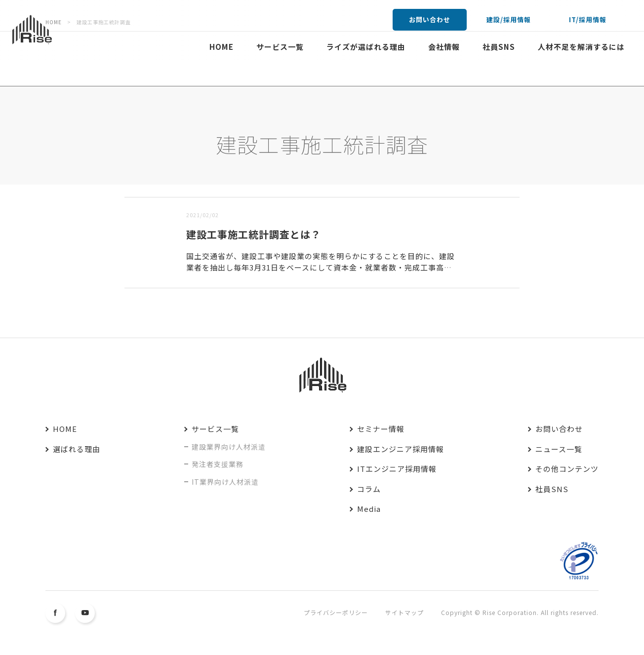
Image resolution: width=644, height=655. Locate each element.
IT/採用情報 (588, 19)
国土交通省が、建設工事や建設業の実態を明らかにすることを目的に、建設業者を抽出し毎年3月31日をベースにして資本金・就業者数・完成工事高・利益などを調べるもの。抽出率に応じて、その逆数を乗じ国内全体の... (321, 267)
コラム (369, 489)
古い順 (175, 191)
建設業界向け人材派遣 (229, 447)
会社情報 (444, 47)
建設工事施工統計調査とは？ (254, 234)
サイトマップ (404, 612)
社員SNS (499, 47)
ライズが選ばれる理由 (366, 47)
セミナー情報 (381, 429)
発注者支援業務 (218, 464)
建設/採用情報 (509, 19)
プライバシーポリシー (336, 612)
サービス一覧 (280, 47)
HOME (221, 47)
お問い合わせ (430, 19)
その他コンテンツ (567, 469)
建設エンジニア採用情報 (401, 449)
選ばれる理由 (77, 449)
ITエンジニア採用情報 (397, 469)
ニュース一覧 (559, 449)
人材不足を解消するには (581, 47)
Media (369, 509)
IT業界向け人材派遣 (225, 482)
